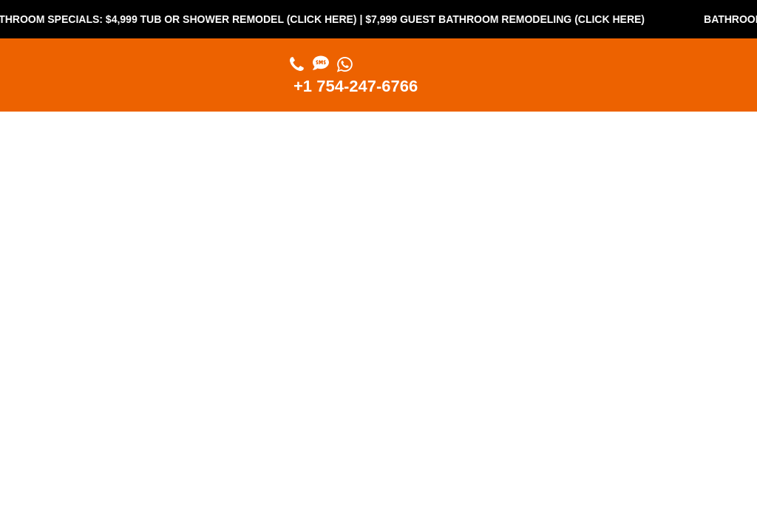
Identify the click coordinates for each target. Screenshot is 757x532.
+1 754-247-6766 (356, 86)
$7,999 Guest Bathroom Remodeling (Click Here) (512, 19)
